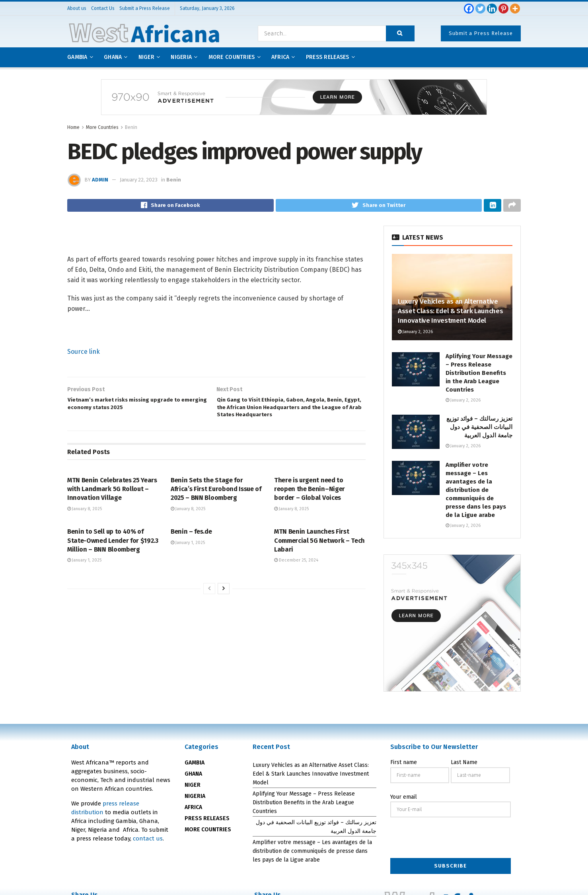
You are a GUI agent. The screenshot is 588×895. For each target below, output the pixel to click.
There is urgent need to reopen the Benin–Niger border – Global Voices (310, 507)
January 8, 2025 (85, 527)
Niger (146, 57)
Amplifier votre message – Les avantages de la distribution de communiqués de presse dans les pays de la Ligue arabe (476, 492)
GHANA (193, 776)
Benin (131, 127)
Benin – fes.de (191, 549)
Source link (84, 354)
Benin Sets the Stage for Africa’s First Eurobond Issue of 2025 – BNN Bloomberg (216, 507)
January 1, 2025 (84, 578)
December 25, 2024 (296, 578)
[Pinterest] (503, 9)
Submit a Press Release (481, 33)
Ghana (113, 57)
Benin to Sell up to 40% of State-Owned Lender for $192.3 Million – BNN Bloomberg (113, 558)
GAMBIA (195, 765)
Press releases (328, 57)
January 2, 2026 (415, 334)
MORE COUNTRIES (208, 832)
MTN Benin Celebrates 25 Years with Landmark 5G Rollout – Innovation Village (112, 507)
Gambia (77, 57)
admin (100, 180)
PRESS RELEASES (207, 821)
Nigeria (181, 57)
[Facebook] (469, 9)
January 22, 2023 (139, 180)
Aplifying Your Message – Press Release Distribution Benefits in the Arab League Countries (479, 375)
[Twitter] (480, 9)
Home (73, 127)
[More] (515, 9)
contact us (148, 841)
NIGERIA (195, 798)
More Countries (232, 57)
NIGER (193, 787)
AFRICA (280, 57)
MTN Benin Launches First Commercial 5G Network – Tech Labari (319, 558)
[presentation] (451, 841)
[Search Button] (400, 33)
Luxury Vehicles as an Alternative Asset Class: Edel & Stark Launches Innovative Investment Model (450, 313)
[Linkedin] (492, 9)
